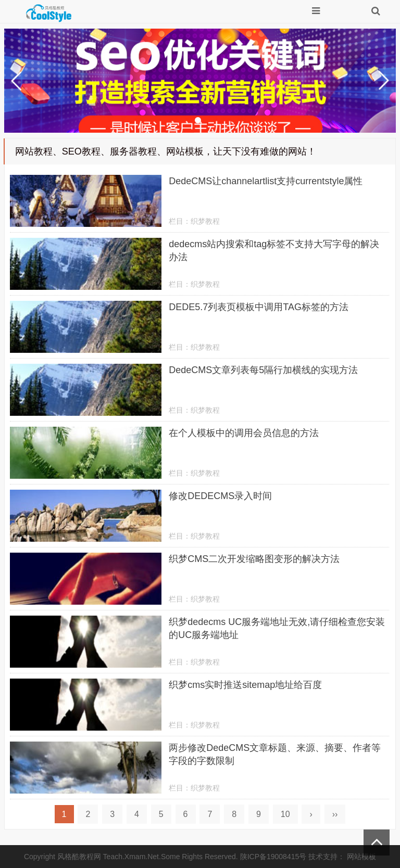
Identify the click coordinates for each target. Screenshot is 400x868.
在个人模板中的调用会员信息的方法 (244, 433)
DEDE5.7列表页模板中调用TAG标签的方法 (259, 307)
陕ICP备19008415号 (273, 857)
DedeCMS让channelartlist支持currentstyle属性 (266, 181)
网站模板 (361, 857)
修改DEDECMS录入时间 (220, 496)
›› (335, 814)
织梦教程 (205, 221)
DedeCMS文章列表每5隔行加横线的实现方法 (263, 370)
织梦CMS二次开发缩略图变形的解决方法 (254, 559)
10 (285, 814)
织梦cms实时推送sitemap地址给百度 (245, 685)
